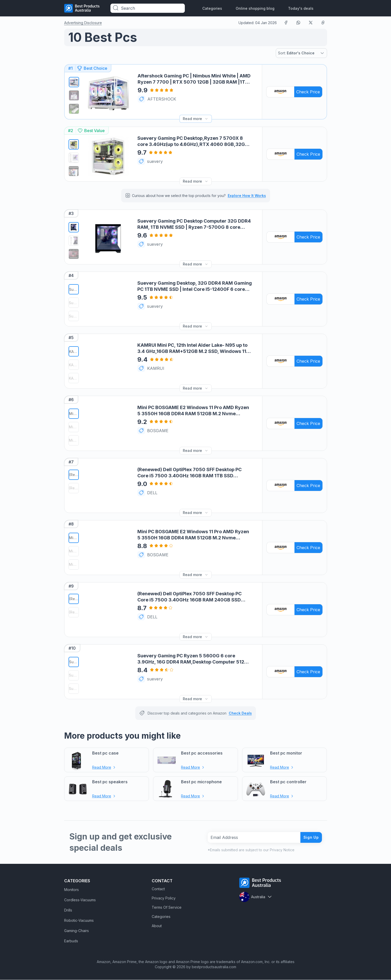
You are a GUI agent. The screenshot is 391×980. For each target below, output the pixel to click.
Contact (158, 889)
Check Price (308, 92)
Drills (68, 910)
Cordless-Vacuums (80, 900)
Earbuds (71, 941)
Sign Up (309, 837)
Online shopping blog (255, 8)
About (157, 926)
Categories (212, 8)
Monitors (71, 890)
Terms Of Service (167, 908)
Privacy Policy (164, 898)
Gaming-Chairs (77, 931)
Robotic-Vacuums (79, 921)
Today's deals (301, 8)
